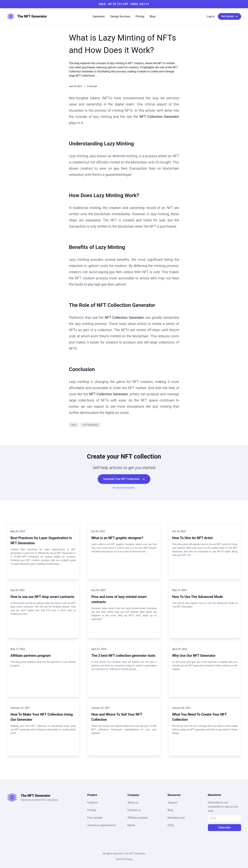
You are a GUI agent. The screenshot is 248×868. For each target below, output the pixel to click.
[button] (211, 17)
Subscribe (224, 827)
